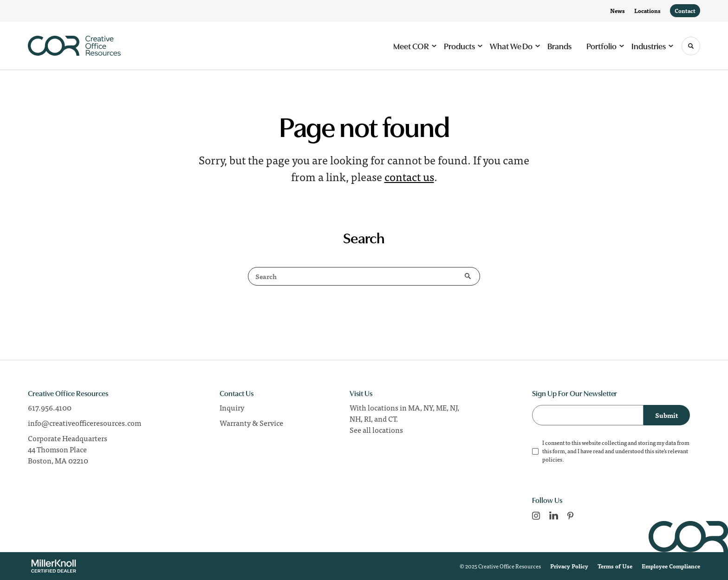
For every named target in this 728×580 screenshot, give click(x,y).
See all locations (376, 430)
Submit (667, 415)
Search (468, 276)
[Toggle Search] (691, 46)
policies (552, 459)
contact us (409, 176)
